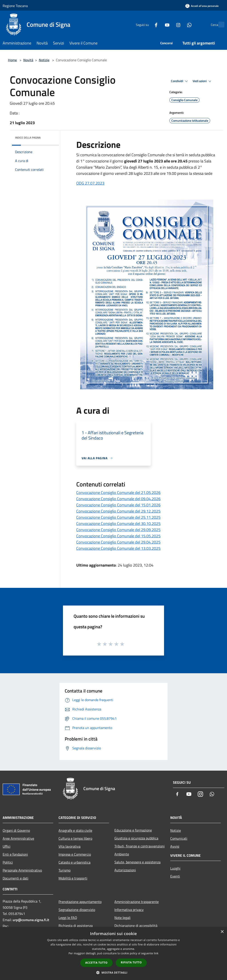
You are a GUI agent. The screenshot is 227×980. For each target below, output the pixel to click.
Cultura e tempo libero (75, 838)
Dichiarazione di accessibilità (136, 926)
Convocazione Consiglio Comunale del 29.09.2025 (118, 530)
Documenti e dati (16, 878)
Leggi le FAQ (68, 918)
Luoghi (175, 868)
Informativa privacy (129, 910)
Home (12, 60)
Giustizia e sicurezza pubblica (136, 838)
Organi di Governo (16, 830)
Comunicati (179, 838)
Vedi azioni (203, 81)
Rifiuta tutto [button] (131, 962)
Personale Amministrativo (22, 870)
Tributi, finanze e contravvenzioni (140, 846)
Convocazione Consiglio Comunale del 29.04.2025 (118, 542)
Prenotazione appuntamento (80, 902)
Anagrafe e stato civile (75, 830)
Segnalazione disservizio (77, 910)
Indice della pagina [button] (28, 138)
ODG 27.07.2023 (90, 183)
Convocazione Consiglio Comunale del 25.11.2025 (118, 517)
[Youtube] (157, 24)
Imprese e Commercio (75, 854)
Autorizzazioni (125, 870)
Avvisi (175, 846)
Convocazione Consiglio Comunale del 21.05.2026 (118, 493)
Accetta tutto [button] (96, 963)
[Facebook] (146, 24)
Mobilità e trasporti (73, 878)
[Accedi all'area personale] (202, 6)
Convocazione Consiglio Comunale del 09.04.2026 (118, 499)
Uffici (7, 846)
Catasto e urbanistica (74, 862)
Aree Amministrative (18, 838)
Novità (28, 60)
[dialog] (113, 954)
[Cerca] (219, 25)
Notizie (44, 60)
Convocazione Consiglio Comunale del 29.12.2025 (118, 511)
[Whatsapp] (180, 24)
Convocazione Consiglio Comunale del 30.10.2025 (118, 524)
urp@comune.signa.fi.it (31, 920)
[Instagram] (168, 24)
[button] (113, 972)
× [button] (222, 932)
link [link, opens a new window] (156, 953)
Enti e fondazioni (15, 854)
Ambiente (122, 854)
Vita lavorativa (69, 846)
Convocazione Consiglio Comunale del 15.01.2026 (118, 505)
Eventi (175, 876)
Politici (8, 862)
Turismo (65, 870)
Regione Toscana (15, 6)
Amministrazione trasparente (137, 902)
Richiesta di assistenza (76, 926)
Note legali (122, 918)
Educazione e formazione (133, 830)
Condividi (180, 81)
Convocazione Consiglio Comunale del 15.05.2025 (118, 536)
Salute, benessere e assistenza (137, 862)
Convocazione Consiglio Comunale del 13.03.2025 (118, 548)
